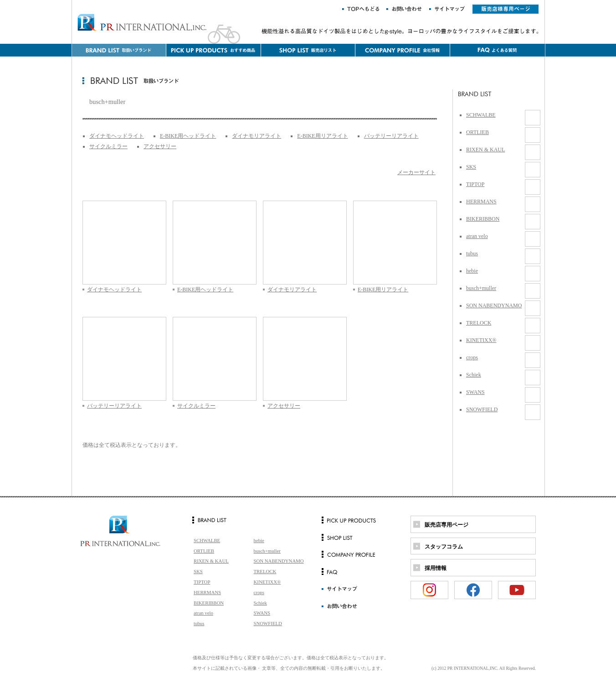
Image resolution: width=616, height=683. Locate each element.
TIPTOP (475, 184)
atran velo (477, 236)
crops (472, 357)
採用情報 (436, 568)
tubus (472, 254)
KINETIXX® (481, 340)
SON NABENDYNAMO (494, 305)
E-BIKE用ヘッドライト (188, 136)
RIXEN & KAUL (485, 150)
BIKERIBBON (483, 219)
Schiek (474, 375)
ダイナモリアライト (257, 136)
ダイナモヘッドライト (117, 136)
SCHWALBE (481, 115)
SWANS (475, 392)
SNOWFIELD (482, 409)
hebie (472, 271)
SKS (471, 167)
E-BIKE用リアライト (322, 136)
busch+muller (481, 288)
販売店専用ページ (447, 525)
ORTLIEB (477, 132)
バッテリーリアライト (391, 136)
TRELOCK (479, 323)
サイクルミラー (108, 146)
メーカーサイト (416, 172)
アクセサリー (160, 146)
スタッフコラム (444, 547)
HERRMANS (481, 202)
